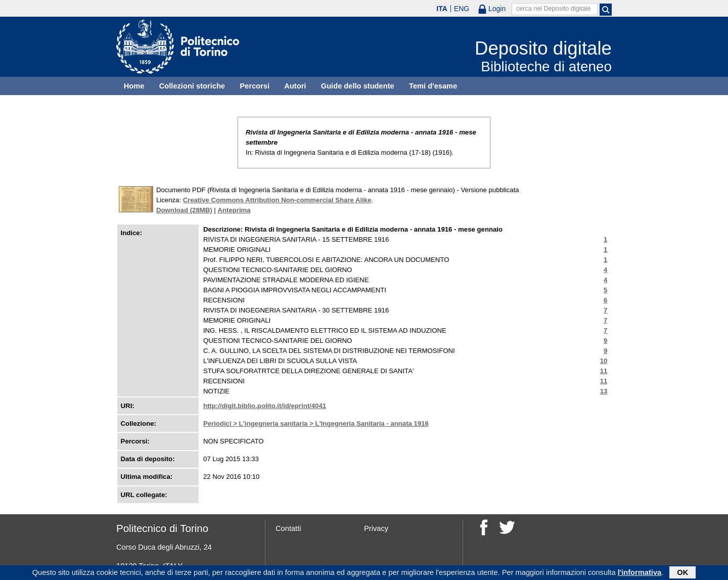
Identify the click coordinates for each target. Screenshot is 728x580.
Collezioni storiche (192, 86)
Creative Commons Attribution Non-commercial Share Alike (277, 200)
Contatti (288, 528)
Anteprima (234, 210)
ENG (462, 9)
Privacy (376, 528)
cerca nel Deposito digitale (554, 9)
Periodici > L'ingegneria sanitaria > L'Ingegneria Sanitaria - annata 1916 (316, 423)
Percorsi (255, 86)
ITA (442, 9)
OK (682, 573)
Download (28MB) (184, 210)
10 (604, 361)
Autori (295, 86)
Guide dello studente (358, 86)
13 (604, 391)
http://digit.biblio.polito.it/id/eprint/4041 (265, 406)
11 (604, 371)
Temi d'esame (433, 86)
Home (134, 86)
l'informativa (640, 573)
